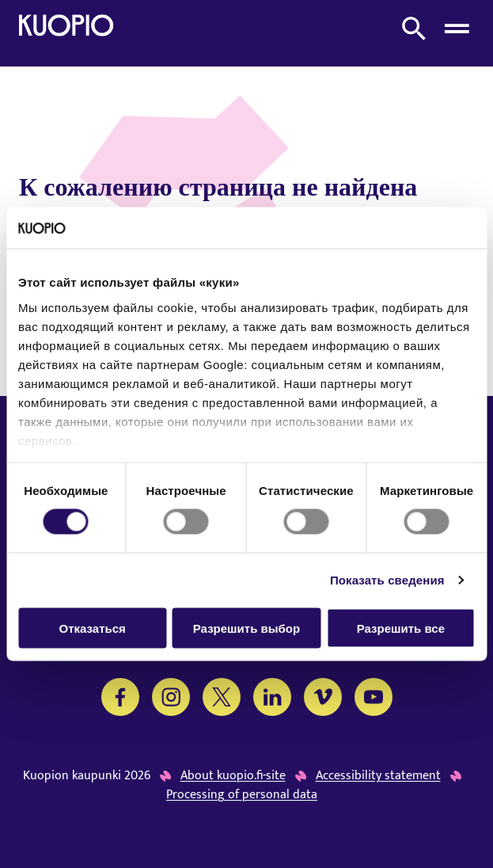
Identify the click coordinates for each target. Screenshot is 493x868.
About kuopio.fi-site (233, 776)
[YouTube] (374, 697)
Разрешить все (401, 628)
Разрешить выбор (246, 628)
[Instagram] (171, 697)
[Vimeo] (323, 697)
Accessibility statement (378, 776)
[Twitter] (222, 697)
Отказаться (93, 628)
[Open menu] (457, 29)
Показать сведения (387, 580)
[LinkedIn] (272, 697)
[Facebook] (120, 697)
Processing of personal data (242, 795)
